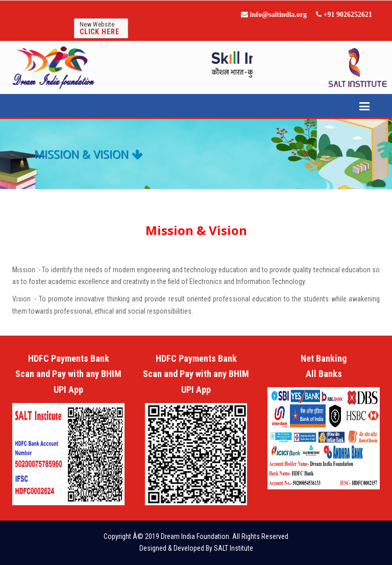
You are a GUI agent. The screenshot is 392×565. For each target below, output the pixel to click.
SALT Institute (234, 548)
